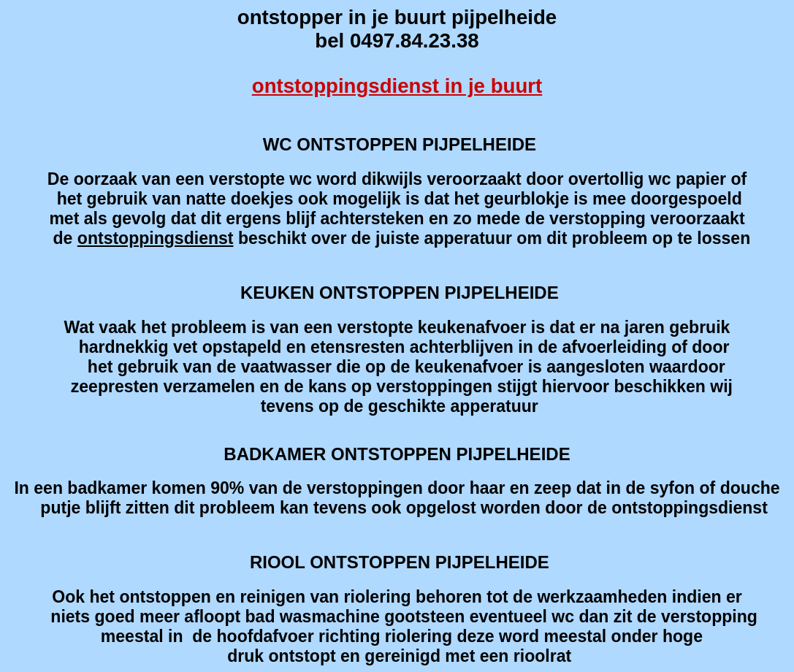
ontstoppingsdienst (156, 238)
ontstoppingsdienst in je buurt (397, 86)
